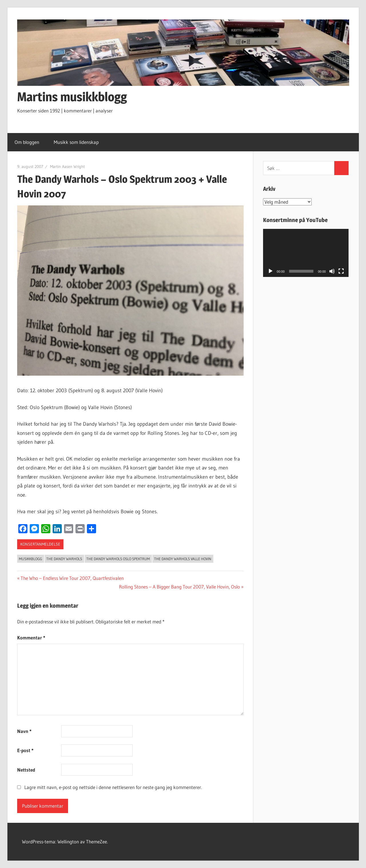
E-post (25, 750)
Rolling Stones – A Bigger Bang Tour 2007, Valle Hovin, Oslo (179, 587)
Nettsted (26, 770)
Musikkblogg (30, 559)
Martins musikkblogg (72, 97)
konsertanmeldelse (40, 544)
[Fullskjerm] (341, 271)
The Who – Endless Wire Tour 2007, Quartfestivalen (72, 578)
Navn (24, 731)
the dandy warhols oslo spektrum (118, 559)
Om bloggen (27, 142)
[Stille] (332, 271)
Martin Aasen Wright (67, 167)
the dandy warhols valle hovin (183, 559)
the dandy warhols (64, 559)
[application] (306, 253)
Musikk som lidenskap (79, 142)
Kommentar (31, 638)
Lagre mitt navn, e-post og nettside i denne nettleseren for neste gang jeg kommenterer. (113, 787)
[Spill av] (270, 271)
